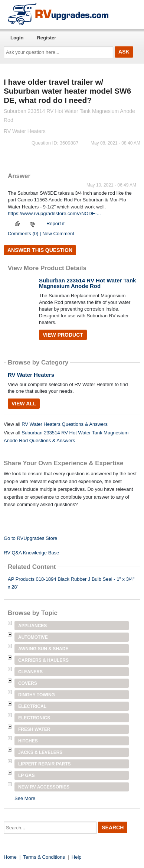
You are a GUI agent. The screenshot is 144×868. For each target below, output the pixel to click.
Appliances (32, 626)
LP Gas (26, 775)
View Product (63, 335)
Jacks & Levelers (40, 752)
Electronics (34, 718)
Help (77, 857)
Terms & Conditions (44, 857)
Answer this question (40, 250)
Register (46, 38)
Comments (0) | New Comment (41, 234)
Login (17, 38)
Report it (55, 224)
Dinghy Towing (37, 695)
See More (25, 798)
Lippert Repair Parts (45, 764)
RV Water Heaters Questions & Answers (65, 424)
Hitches (28, 741)
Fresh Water (34, 729)
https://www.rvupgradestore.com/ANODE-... (54, 213)
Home (10, 857)
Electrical (32, 706)
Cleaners (30, 672)
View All (24, 404)
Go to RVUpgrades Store (30, 538)
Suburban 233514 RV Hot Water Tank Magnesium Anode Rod (87, 283)
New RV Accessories (44, 787)
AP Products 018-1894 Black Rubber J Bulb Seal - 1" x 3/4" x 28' (71, 583)
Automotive (33, 637)
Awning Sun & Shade (43, 649)
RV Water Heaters (31, 375)
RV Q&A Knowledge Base (31, 553)
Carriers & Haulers (43, 660)
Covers (28, 683)
